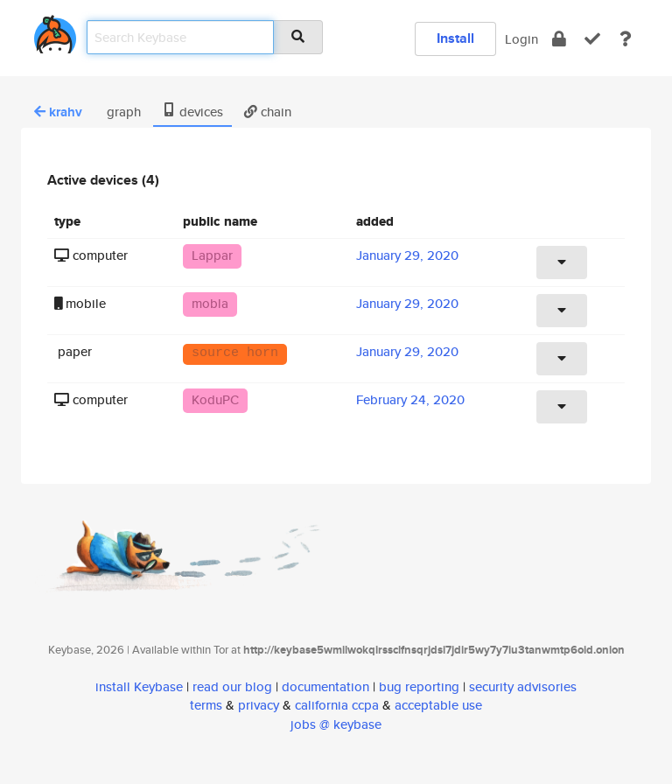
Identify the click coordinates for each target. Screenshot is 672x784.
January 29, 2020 (407, 255)
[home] (55, 31)
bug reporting (419, 686)
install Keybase (139, 686)
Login (521, 39)
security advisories (523, 686)
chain (268, 112)
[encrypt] (559, 39)
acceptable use (438, 705)
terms (206, 705)
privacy (259, 705)
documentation (325, 686)
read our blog (232, 686)
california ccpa (337, 705)
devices (192, 112)
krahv (58, 112)
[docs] (626, 39)
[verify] (592, 39)
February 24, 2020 (410, 399)
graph (122, 112)
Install (455, 38)
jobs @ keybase (336, 724)
